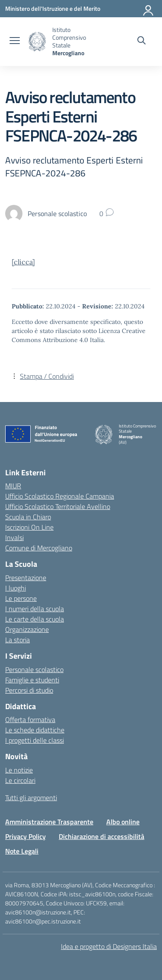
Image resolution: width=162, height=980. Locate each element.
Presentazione (26, 578)
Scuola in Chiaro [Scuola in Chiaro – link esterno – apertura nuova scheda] (28, 517)
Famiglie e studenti (32, 680)
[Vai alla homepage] (37, 42)
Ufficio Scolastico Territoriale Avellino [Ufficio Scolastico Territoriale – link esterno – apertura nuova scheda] (58, 506)
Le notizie (19, 770)
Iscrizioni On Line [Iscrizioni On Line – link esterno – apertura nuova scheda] (29, 527)
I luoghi (16, 588)
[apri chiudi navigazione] (15, 41)
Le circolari (20, 780)
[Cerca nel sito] (141, 41)
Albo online (123, 822)
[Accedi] (149, 9)
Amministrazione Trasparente (49, 822)
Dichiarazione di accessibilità (102, 836)
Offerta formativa (30, 719)
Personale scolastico (34, 669)
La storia (17, 640)
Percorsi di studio (29, 690)
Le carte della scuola (35, 619)
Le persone (21, 598)
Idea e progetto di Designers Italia (109, 946)
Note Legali (22, 851)
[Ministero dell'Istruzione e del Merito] (53, 8)
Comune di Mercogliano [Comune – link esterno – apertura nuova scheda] (39, 548)
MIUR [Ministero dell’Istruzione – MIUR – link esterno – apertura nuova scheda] (13, 486)
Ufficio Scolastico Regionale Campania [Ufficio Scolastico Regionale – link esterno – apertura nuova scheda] (60, 496)
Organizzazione (27, 629)
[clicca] (23, 262)
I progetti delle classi (35, 740)
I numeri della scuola (35, 609)
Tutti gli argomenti (31, 798)
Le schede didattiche (35, 730)
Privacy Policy (25, 836)
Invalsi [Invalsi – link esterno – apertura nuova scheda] (14, 537)
